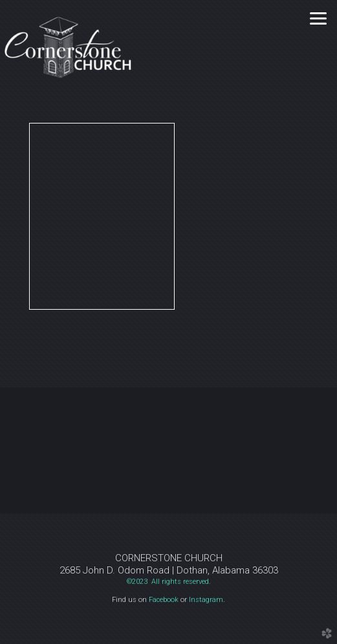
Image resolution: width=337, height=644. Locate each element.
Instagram (206, 600)
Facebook (164, 600)
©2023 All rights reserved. (169, 582)
